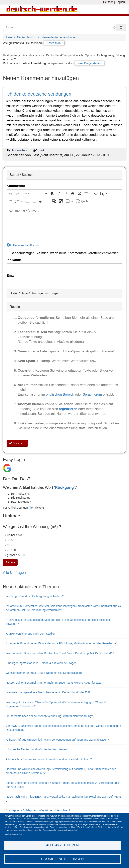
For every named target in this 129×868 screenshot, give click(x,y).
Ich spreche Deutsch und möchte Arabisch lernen (36, 749)
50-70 (9, 545)
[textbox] (64, 224)
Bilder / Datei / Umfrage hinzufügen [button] (35, 293)
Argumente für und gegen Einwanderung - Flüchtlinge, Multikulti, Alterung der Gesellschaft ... (63, 643)
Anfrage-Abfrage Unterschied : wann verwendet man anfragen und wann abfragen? (57, 740)
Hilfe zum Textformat (24, 245)
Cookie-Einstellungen (63, 859)
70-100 (9, 550)
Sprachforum (93, 394)
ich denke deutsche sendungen (57, 37)
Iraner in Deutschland (19, 37)
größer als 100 (14, 555)
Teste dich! (54, 43)
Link (42, 150)
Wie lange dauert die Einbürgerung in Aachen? (35, 596)
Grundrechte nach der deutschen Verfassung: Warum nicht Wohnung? (49, 716)
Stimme (10, 562)
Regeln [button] (15, 307)
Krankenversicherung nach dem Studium (31, 634)
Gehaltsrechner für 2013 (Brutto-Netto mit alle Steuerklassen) (44, 673)
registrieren (69, 409)
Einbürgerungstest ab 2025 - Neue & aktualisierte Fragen (41, 663)
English (120, 2)
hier (31, 508)
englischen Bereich (60, 394)
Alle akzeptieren (62, 845)
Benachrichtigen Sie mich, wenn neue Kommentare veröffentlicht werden (63, 253)
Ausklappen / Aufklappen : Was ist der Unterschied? (38, 810)
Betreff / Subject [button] (21, 175)
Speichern (17, 443)
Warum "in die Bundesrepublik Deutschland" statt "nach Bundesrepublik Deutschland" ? (60, 653)
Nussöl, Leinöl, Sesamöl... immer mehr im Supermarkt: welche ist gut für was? (54, 683)
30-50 (9, 540)
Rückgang (64, 487)
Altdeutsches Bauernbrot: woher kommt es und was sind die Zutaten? (49, 759)
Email (11, 275)
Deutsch (108, 2)
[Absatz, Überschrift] (35, 193)
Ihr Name (14, 260)
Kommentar (16, 186)
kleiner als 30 (13, 535)
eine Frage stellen (90, 63)
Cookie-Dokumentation (13, 834)
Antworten (19, 150)
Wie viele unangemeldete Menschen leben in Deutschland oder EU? (48, 692)
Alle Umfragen (14, 573)
